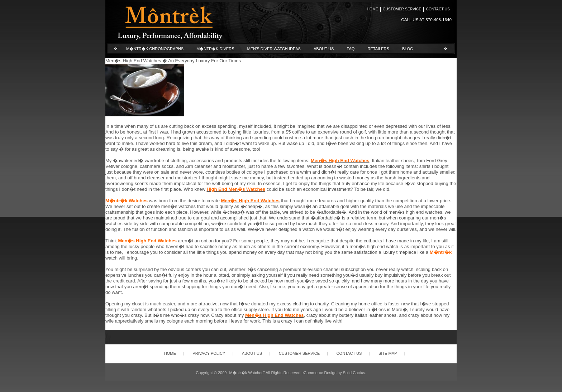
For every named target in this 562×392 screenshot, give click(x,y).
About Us (324, 49)
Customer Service (402, 9)
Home (373, 9)
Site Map (388, 353)
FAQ (351, 49)
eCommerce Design (319, 373)
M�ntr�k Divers (215, 49)
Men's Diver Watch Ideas (274, 49)
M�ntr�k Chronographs (155, 49)
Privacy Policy (209, 353)
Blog (408, 49)
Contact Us (438, 9)
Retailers (378, 49)
